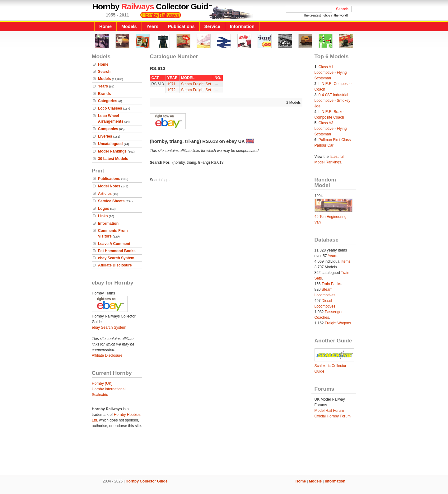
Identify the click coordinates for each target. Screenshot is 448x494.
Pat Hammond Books (117, 251)
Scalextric (100, 395)
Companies (108, 129)
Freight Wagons (338, 323)
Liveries (105, 136)
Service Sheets (111, 201)
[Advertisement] (224, 454)
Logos (104, 209)
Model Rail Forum (329, 411)
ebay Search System (116, 258)
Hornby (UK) (102, 383)
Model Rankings (112, 151)
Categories (108, 101)
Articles (105, 194)
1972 (172, 90)
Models (129, 26)
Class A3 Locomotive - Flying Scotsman (331, 129)
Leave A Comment (114, 244)
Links (103, 216)
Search (104, 72)
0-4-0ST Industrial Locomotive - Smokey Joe (332, 101)
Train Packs (331, 284)
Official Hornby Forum (333, 416)
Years (152, 26)
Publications (181, 26)
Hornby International (109, 389)
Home (105, 26)
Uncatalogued (110, 144)
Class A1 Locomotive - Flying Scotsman (331, 73)
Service (212, 26)
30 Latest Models (113, 159)
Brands (104, 94)
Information (242, 26)
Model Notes (109, 186)
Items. (346, 261)
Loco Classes (110, 108)
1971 (172, 84)
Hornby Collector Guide (147, 481)
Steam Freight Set (196, 84)
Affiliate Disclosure (115, 265)
